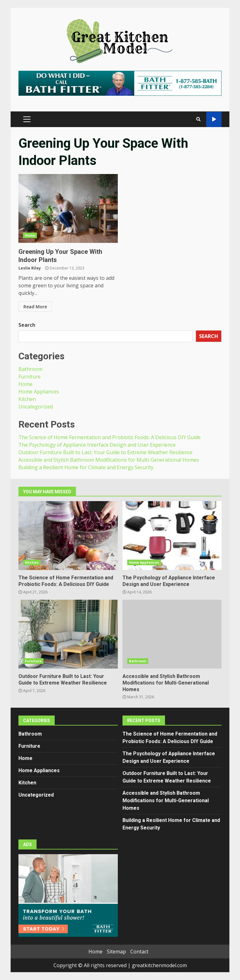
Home (30, 235)
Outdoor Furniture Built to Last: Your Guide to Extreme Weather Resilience (105, 452)
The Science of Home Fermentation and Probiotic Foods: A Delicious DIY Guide (110, 437)
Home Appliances (39, 392)
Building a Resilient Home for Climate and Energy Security (86, 467)
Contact (139, 952)
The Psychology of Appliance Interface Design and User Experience (97, 445)
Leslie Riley (30, 268)
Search (27, 325)
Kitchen (27, 399)
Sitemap (116, 952)
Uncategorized (36, 407)
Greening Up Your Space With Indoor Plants (68, 208)
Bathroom (30, 369)
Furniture (30, 377)
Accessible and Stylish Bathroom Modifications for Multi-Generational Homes (109, 460)
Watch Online (214, 119)
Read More (35, 307)
